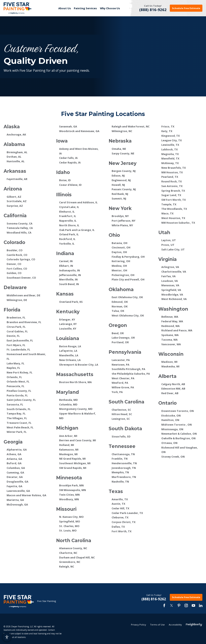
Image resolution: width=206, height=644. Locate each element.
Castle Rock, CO (17, 255)
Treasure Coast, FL (19, 423)
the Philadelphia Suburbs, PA (131, 374)
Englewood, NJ (121, 180)
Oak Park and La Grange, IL (77, 230)
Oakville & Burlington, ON (178, 438)
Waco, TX (167, 213)
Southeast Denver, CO (21, 278)
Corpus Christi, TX (124, 522)
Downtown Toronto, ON (178, 411)
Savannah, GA (68, 126)
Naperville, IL (68, 221)
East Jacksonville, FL (20, 340)
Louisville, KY (68, 329)
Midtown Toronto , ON (177, 425)
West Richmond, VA (174, 299)
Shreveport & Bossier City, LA (79, 365)
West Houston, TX (173, 218)
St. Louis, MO (68, 530)
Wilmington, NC (122, 131)
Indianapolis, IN (70, 270)
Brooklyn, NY (120, 216)
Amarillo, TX (120, 499)
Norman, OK (120, 306)
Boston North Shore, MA (75, 382)
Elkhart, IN (66, 266)
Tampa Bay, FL (16, 413)
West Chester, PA (123, 378)
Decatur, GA (15, 477)
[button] (7, 637)
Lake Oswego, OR (123, 338)
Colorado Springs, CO (21, 259)
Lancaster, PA (121, 360)
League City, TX (172, 140)
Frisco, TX (168, 126)
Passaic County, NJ (124, 189)
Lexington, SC (121, 419)
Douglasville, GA (18, 482)
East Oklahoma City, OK (127, 297)
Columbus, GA (16, 468)
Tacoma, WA (169, 340)
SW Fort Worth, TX (174, 200)
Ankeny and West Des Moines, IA (79, 151)
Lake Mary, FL (15, 363)
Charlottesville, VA (174, 272)
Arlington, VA (170, 267)
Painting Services (85, 8)
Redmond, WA (170, 326)
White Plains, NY (122, 225)
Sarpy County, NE (123, 153)
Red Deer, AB (170, 393)
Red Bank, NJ (120, 194)
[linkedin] (201, 605)
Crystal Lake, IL (69, 207)
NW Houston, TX (172, 172)
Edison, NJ (118, 176)
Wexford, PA (120, 383)
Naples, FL (13, 368)
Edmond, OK (120, 302)
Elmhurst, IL (67, 212)
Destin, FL (13, 336)
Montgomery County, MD (76, 409)
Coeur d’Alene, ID (70, 185)
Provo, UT (168, 245)
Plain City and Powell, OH (128, 279)
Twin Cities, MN (69, 495)
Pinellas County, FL (19, 391)
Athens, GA (14, 454)
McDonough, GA (17, 504)
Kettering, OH (121, 261)
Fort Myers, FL (16, 345)
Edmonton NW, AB (173, 389)
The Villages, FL (17, 418)
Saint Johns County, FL (21, 400)
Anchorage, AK (16, 134)
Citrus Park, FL (16, 327)
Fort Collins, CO (17, 269)
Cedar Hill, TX (121, 508)
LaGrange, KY (68, 324)
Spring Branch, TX (173, 191)
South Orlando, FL (19, 409)
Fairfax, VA (168, 276)
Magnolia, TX (170, 154)
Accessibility (175, 639)
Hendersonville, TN (124, 463)
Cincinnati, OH (121, 247)
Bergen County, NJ (124, 171)
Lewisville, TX (170, 145)
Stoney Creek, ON (173, 457)
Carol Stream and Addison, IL (78, 202)
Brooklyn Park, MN (71, 485)
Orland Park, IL (69, 234)
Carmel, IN (66, 261)
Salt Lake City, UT (173, 249)
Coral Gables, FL (17, 331)
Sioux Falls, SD (121, 436)
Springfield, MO (70, 521)
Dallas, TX (118, 527)
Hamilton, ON (170, 420)
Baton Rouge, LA (70, 346)
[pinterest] (179, 605)
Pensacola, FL (15, 386)
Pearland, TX (170, 177)
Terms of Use (157, 639)
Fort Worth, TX (122, 531)
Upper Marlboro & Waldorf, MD (78, 416)
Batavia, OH (119, 243)
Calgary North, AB (173, 384)
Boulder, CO (15, 250)
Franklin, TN (120, 459)
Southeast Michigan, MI (75, 463)
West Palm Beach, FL (20, 427)
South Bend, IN (69, 284)
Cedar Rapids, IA (70, 162)
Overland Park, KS (71, 302)
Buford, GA (14, 463)
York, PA (117, 392)
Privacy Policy (139, 639)
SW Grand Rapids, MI (73, 468)
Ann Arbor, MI (68, 436)
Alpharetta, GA (17, 450)
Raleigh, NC (67, 566)
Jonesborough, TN (124, 468)
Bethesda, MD (68, 400)
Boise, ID (65, 180)
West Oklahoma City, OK (128, 315)
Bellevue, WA (170, 317)
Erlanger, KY (67, 319)
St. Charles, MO (69, 526)
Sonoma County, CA (20, 223)
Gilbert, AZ (14, 197)
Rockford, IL (67, 239)
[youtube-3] (193, 605)
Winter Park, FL (17, 432)
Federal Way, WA (172, 321)
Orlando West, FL (18, 381)
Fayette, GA (14, 486)
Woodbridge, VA (172, 295)
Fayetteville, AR (17, 179)
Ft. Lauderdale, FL (18, 349)
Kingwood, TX (171, 136)
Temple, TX (169, 204)
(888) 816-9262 (153, 10)
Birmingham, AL (17, 152)
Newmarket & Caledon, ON (179, 434)
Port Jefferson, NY (124, 221)
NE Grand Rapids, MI (72, 459)
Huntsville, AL (16, 161)
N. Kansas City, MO (71, 517)
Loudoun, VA (170, 281)
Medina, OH (119, 266)
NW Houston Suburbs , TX (178, 223)
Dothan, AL (14, 157)
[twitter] (171, 605)
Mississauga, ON (172, 429)
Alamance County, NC (73, 548)
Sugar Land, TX (171, 195)
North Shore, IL (69, 225)
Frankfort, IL (68, 216)
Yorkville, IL (67, 244)
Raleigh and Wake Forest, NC (131, 126)
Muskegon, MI (68, 454)
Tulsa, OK (118, 311)
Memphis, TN (120, 472)
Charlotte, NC (68, 553)
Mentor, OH (119, 270)
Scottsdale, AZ (17, 201)
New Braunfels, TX (174, 168)
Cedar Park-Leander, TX (127, 513)
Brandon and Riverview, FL (24, 322)
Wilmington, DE (17, 300)
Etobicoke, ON (171, 416)
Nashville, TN (120, 482)
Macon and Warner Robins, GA (26, 495)
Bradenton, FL (16, 317)
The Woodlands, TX (174, 209)
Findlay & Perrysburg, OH (128, 257)
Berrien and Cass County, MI (78, 440)
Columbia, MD (68, 404)
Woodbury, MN (69, 499)
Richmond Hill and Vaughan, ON (180, 450)
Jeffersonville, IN (70, 275)
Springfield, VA (171, 290)
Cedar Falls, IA (68, 158)
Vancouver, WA (171, 344)
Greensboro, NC (70, 562)
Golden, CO (14, 273)
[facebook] (164, 605)
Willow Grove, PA (123, 387)
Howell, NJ (118, 185)
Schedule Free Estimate (186, 8)
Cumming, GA (15, 472)
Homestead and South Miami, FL (26, 356)
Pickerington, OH (123, 275)
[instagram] (186, 605)
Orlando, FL (14, 377)
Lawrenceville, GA (18, 491)
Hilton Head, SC (122, 414)
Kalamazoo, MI (69, 450)
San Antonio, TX (172, 186)
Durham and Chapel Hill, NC (77, 557)
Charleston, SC (121, 410)
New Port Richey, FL (20, 372)
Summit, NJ (119, 198)
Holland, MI (67, 445)
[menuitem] (65, 8)
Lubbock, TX (170, 149)
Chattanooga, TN (123, 454)
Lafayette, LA (68, 351)
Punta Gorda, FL (17, 395)
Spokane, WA (170, 335)
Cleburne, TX (120, 517)
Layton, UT (169, 240)
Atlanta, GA (14, 459)
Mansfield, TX (170, 158)
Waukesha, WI (170, 366)
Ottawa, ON (169, 443)
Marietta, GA (15, 500)
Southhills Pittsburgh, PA (128, 369)
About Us (65, 8)
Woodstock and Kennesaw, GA (79, 131)
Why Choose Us (110, 8)
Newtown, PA (121, 365)
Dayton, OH (119, 252)
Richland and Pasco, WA (177, 330)
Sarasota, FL (15, 404)
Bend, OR (118, 333)
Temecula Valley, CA (20, 228)
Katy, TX (167, 131)
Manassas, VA (170, 285)
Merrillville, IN (68, 279)
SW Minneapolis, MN (73, 490)
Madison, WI (169, 362)
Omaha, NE (119, 149)
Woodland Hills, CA (19, 233)
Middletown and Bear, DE (23, 295)
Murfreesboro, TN (124, 477)
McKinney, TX (170, 163)
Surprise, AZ (15, 206)
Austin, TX (118, 504)
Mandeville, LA (69, 355)
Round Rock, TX (172, 181)
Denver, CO (14, 264)
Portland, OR (120, 342)
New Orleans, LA (70, 360)
